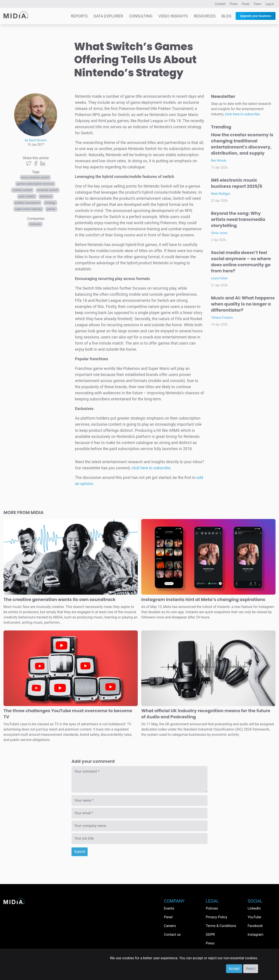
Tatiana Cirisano (222, 318)
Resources (205, 16)
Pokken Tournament (27, 203)
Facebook (255, 926)
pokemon (46, 196)
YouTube (254, 917)
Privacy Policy (217, 917)
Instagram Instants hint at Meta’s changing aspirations (203, 599)
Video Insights (173, 16)
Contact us (172, 935)
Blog (226, 16)
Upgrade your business (256, 16)
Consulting (141, 16)
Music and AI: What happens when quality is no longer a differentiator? (243, 304)
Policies (212, 908)
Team (258, 4)
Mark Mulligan (221, 194)
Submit (80, 852)
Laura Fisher (219, 278)
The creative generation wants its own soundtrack (60, 599)
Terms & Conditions (221, 926)
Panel (246, 4)
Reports (79, 16)
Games (51, 209)
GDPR (210, 935)
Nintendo (35, 224)
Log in (270, 4)
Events (169, 908)
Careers (170, 926)
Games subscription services (35, 184)
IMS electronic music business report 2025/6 (237, 183)
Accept (234, 969)
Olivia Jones (219, 233)
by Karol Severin (36, 140)
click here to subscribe (151, 468)
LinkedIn (254, 908)
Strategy (50, 203)
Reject (251, 969)
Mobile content (22, 190)
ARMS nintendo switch (35, 178)
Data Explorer (108, 16)
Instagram (255, 935)
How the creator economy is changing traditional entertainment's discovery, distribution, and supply (242, 144)
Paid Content (27, 196)
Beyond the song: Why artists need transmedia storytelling (238, 219)
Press (234, 4)
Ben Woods (219, 160)
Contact (220, 4)
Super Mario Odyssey (28, 209)
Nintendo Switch (48, 190)
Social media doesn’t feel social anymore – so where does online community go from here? (241, 262)
